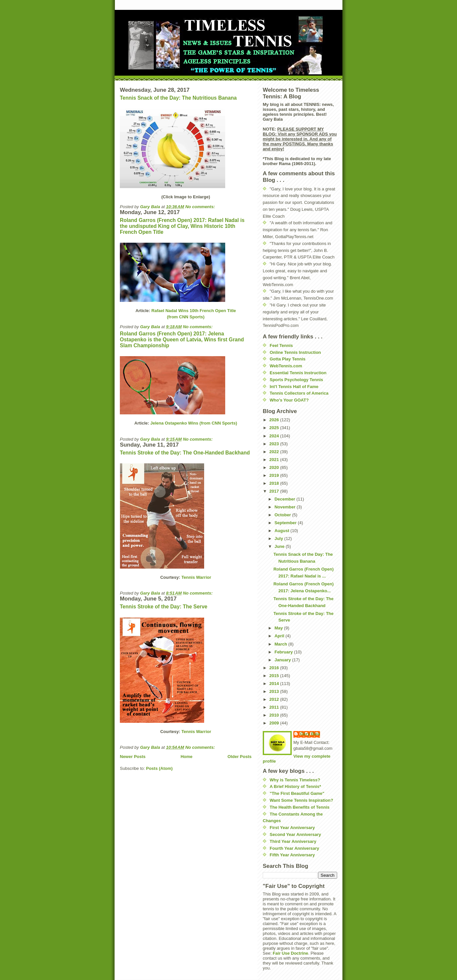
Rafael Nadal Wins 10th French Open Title (194, 311)
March (282, 644)
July (280, 539)
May (279, 628)
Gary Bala (310, 734)
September (286, 523)
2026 (275, 420)
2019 (275, 475)
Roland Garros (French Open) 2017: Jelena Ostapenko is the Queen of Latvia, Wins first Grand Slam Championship (182, 340)
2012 (275, 699)
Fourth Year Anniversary (294, 848)
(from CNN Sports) (186, 317)
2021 (275, 460)
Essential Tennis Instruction (298, 373)
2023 (275, 444)
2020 (275, 467)
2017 (275, 491)
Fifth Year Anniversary (292, 855)
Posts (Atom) (160, 768)
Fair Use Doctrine (290, 953)
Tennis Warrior (196, 577)
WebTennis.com (286, 366)
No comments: (201, 207)
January (283, 660)
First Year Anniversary (292, 828)
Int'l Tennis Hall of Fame (294, 387)
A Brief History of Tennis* (295, 786)
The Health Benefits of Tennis (300, 807)
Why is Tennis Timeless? (295, 780)
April (280, 636)
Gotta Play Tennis (288, 359)
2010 (275, 715)
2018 (275, 483)
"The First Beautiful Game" (297, 793)
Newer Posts (133, 757)
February (284, 652)
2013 (275, 691)
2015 (275, 676)
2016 (275, 668)
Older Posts (240, 757)
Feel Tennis (281, 345)
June (280, 546)
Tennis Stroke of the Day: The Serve (164, 607)
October (283, 515)
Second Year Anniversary (295, 834)
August (282, 531)
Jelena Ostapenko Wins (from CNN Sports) (194, 423)
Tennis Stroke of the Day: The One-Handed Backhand (185, 453)
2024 (275, 436)
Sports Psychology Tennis (296, 380)
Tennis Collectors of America (299, 393)
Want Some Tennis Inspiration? (301, 800)
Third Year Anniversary (293, 841)
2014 (275, 684)
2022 (275, 452)
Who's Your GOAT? (289, 400)
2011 (275, 707)
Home (186, 757)
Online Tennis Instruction (295, 352)
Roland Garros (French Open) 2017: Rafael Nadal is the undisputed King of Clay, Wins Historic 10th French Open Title (182, 226)
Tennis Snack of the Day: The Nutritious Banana (178, 98)
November (286, 507)
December (285, 499)
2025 (275, 428)
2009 (275, 723)
